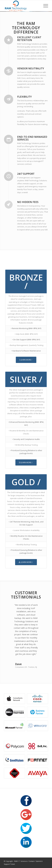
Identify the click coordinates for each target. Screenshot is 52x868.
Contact (32, 861)
